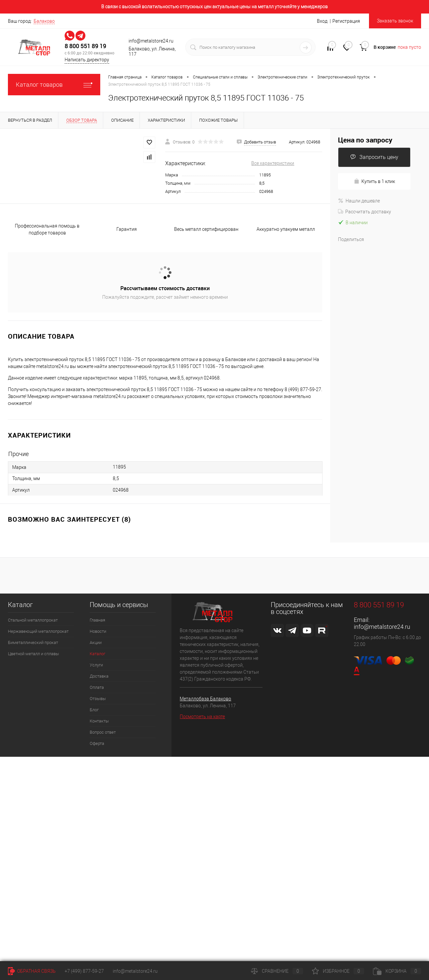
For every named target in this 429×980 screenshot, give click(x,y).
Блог (94, 710)
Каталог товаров (54, 85)
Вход (322, 21)
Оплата (97, 687)
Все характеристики (273, 163)
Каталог (97, 654)
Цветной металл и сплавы (33, 654)
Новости (98, 631)
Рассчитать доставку (365, 212)
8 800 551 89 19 (85, 46)
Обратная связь (32, 971)
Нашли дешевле (359, 201)
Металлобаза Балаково (205, 699)
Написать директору (87, 60)
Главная (97, 620)
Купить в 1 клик (374, 181)
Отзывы (98, 699)
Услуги (96, 665)
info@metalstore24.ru (382, 627)
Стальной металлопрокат (33, 620)
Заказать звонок (395, 21)
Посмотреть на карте (202, 717)
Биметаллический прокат (33, 643)
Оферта (97, 743)
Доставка (99, 676)
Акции (96, 643)
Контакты (99, 721)
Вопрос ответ (103, 732)
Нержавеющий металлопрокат (38, 631)
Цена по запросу (365, 140)
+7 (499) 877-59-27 (84, 971)
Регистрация (346, 21)
